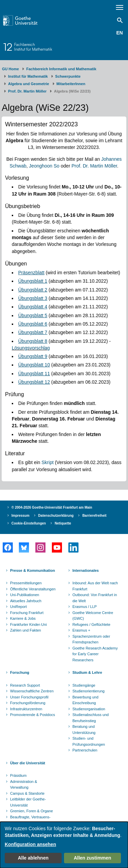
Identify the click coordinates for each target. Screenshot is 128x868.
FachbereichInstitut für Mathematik (33, 47)
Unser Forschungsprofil (29, 697)
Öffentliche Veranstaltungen (33, 589)
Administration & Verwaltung (24, 785)
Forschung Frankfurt (27, 613)
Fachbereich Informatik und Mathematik (61, 69)
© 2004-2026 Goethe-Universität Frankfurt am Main (52, 507)
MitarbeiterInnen (71, 84)
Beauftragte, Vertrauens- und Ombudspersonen (30, 820)
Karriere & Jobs (23, 618)
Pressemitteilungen (26, 583)
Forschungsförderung (28, 703)
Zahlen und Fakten (26, 630)
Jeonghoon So (44, 166)
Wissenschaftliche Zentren (32, 691)
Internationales (86, 570)
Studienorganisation (89, 709)
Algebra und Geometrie (29, 84)
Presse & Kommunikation (33, 570)
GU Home (10, 69)
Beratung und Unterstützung (84, 730)
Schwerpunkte (68, 76)
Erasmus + (81, 630)
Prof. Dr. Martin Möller (27, 91)
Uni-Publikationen (25, 595)
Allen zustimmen (92, 858)
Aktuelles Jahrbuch (26, 601)
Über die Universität (28, 763)
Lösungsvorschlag (31, 348)
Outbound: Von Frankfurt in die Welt (95, 598)
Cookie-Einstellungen (29, 523)
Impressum (20, 516)
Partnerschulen (85, 750)
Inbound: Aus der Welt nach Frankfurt (95, 586)
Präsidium (18, 775)
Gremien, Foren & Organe (31, 811)
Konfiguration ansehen (30, 844)
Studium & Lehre (87, 672)
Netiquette (63, 523)
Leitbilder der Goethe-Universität (28, 802)
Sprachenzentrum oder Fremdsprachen (91, 639)
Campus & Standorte (27, 793)
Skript (47, 462)
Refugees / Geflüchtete (91, 624)
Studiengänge (84, 685)
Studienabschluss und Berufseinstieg (91, 718)
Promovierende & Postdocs (33, 715)
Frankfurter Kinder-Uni (28, 624)
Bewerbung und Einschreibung (85, 700)
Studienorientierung (88, 691)
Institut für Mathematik (28, 76)
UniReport (19, 607)
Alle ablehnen (33, 858)
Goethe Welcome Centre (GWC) (93, 616)
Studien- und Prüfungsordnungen (89, 741)
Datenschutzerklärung (56, 516)
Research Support (25, 685)
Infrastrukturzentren (26, 709)
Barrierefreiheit (94, 516)
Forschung (20, 672)
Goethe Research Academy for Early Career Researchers (95, 654)
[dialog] (64, 845)
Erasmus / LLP (85, 607)
